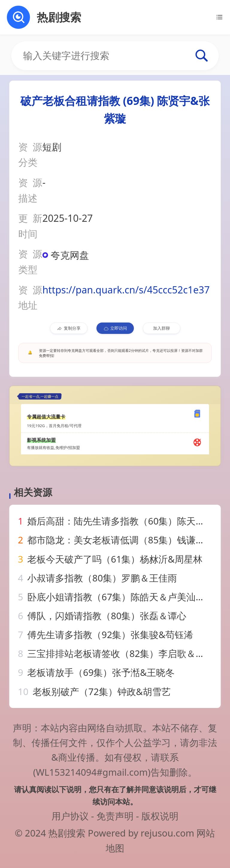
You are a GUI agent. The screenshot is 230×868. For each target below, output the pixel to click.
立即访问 (115, 328)
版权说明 (160, 816)
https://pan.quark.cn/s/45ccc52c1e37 (126, 290)
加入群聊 (161, 328)
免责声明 (115, 816)
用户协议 (70, 816)
